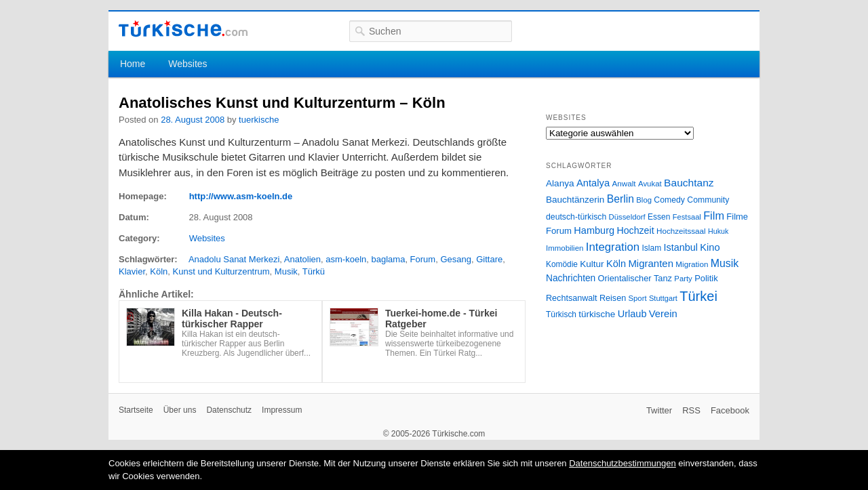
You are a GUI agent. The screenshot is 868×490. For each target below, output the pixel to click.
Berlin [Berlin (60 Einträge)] (620, 199)
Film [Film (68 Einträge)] (714, 216)
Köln (159, 271)
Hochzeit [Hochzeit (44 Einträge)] (635, 230)
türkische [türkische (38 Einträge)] (597, 314)
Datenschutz (229, 410)
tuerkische (259, 120)
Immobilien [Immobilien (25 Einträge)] (565, 248)
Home (133, 64)
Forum (423, 259)
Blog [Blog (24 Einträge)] (644, 200)
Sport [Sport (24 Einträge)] (638, 298)
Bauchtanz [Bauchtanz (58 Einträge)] (689, 183)
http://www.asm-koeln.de (241, 196)
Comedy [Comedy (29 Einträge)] (669, 200)
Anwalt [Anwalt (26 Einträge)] (624, 183)
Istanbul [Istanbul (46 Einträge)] (681, 247)
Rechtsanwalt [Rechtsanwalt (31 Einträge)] (572, 298)
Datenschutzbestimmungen (623, 463)
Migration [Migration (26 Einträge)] (692, 264)
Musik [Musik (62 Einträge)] (725, 263)
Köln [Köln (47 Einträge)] (616, 264)
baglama (389, 259)
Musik (286, 271)
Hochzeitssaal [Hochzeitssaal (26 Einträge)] (681, 231)
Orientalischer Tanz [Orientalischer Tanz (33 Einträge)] (635, 278)
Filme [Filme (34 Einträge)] (737, 217)
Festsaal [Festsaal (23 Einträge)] (687, 217)
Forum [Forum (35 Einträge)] (559, 231)
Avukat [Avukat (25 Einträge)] (650, 184)
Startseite (136, 410)
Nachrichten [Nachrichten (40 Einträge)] (571, 278)
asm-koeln (346, 259)
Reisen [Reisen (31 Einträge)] (613, 298)
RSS (691, 410)
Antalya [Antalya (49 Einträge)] (593, 183)
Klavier (132, 271)
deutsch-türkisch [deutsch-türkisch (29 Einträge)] (576, 217)
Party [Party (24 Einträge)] (683, 279)
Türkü (314, 271)
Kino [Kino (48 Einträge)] (710, 247)
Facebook (730, 410)
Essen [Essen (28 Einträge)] (659, 217)
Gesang (456, 259)
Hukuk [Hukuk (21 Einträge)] (718, 231)
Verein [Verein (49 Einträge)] (663, 314)
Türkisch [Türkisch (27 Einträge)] (561, 314)
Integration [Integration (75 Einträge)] (613, 247)
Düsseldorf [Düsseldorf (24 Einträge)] (627, 217)
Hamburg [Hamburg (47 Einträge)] (594, 230)
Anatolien (302, 259)
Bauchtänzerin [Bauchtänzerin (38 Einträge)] (575, 200)
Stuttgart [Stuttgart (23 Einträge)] (663, 298)
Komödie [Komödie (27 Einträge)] (562, 264)
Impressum (282, 410)
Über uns (180, 410)
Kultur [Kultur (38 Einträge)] (592, 264)
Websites (188, 64)
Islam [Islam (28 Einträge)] (651, 248)
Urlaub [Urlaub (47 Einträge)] (632, 314)
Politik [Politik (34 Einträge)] (706, 278)
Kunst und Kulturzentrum (221, 271)
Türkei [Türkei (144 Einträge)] (698, 296)
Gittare (489, 259)
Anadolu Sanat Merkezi (234, 259)
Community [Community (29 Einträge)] (708, 200)
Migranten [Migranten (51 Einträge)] (651, 263)
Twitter (659, 410)
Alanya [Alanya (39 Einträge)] (560, 183)
